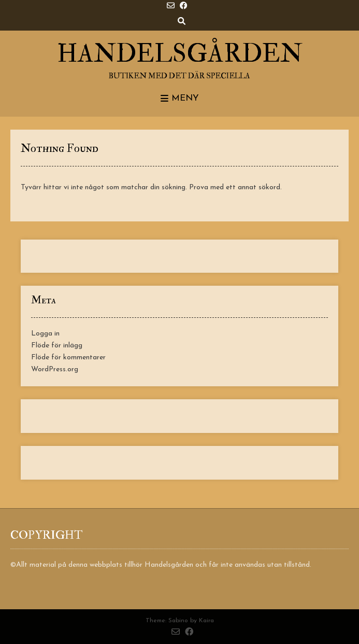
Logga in (45, 334)
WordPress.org (55, 369)
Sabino (178, 621)
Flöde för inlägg (57, 346)
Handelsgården (180, 54)
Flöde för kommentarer (68, 358)
